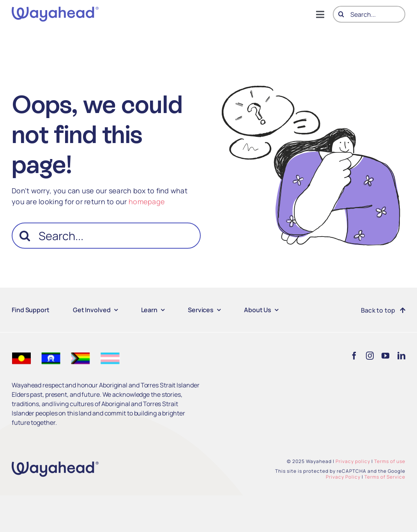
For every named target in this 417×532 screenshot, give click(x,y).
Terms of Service (385, 477)
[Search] (341, 14)
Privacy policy (353, 461)
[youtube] (385, 356)
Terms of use (390, 461)
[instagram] (370, 356)
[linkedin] (401, 356)
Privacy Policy (343, 477)
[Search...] (369, 14)
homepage (147, 201)
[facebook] (354, 356)
